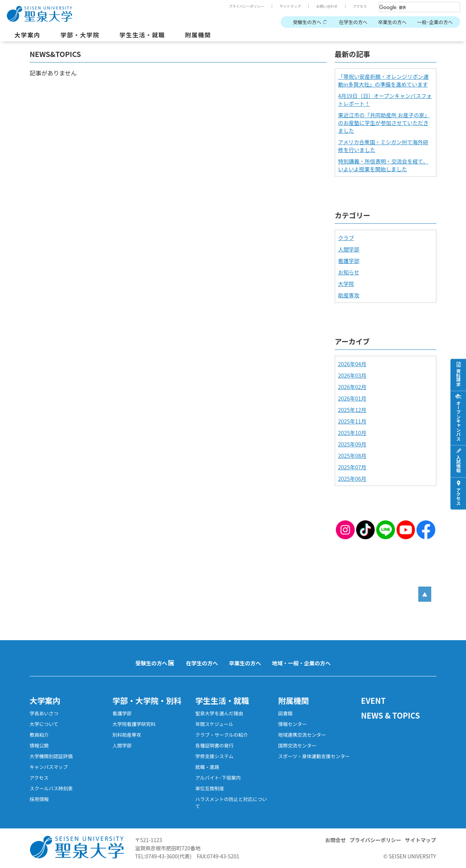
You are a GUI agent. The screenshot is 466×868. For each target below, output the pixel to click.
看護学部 (349, 261)
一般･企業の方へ (435, 22)
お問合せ (335, 840)
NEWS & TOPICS (390, 715)
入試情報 (458, 464)
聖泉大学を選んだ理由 (219, 713)
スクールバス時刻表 (51, 788)
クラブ (346, 238)
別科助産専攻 (127, 735)
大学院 (346, 283)
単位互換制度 (210, 788)
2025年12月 (352, 410)
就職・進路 (207, 767)
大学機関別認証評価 (51, 756)
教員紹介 (39, 735)
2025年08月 (352, 455)
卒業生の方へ (392, 22)
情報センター (293, 724)
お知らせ (349, 272)
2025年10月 (352, 433)
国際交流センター (297, 745)
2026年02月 (352, 387)
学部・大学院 (80, 35)
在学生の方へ (353, 22)
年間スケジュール (214, 724)
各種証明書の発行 (215, 745)
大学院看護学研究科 (134, 724)
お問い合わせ (327, 6)
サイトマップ (290, 6)
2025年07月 (352, 467)
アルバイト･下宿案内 (218, 778)
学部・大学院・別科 (147, 700)
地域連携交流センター (302, 735)
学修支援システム (214, 756)
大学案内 (27, 35)
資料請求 (458, 377)
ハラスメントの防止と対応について (231, 803)
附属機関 (198, 35)
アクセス (360, 6)
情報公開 (39, 745)
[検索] (411, 7)
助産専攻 (349, 295)
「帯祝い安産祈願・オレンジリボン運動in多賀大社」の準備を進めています (383, 80)
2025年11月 (352, 421)
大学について (44, 724)
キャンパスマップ (49, 767)
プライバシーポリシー (246, 6)
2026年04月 (352, 364)
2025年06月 (352, 478)
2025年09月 (352, 444)
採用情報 (39, 799)
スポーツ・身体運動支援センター (314, 756)
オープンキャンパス (458, 421)
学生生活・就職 (142, 35)
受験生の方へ (307, 22)
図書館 (285, 713)
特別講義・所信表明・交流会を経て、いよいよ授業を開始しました (383, 165)
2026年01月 (352, 398)
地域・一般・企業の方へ (301, 663)
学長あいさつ (44, 713)
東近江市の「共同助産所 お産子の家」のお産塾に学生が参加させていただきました (384, 123)
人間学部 (349, 249)
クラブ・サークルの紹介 (222, 735)
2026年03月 (352, 375)
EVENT (373, 700)
